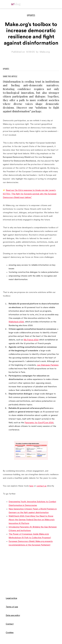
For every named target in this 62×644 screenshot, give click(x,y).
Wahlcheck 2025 (16, 322)
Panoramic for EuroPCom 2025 (39, 423)
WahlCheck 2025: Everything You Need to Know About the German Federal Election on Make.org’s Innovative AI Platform (32, 520)
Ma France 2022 (31, 340)
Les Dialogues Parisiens (48, 365)
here (31, 486)
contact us (42, 486)
